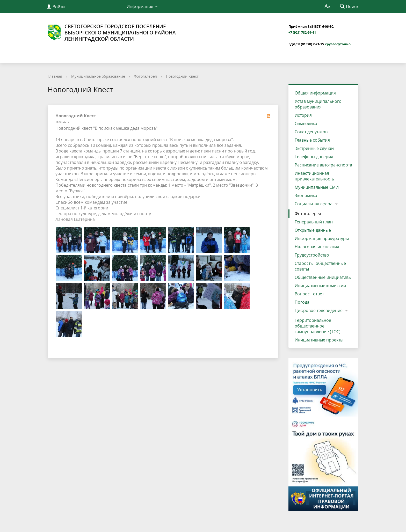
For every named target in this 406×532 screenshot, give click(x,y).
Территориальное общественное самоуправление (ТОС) (318, 326)
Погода (302, 302)
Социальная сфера (314, 204)
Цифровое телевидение (319, 310)
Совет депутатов (311, 132)
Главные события (312, 140)
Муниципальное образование (98, 76)
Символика (306, 123)
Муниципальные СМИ (317, 187)
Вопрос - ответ (309, 294)
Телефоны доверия (314, 157)
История (303, 115)
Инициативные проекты (319, 340)
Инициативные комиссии (320, 286)
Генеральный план (314, 222)
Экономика (306, 195)
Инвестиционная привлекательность (314, 176)
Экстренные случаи (314, 148)
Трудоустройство (312, 255)
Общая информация (315, 93)
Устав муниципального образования (318, 104)
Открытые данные (313, 230)
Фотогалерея (145, 76)
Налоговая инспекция (317, 247)
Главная (55, 76)
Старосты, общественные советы (320, 266)
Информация (140, 6)
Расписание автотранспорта (323, 165)
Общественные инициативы (323, 277)
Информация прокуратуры (322, 238)
